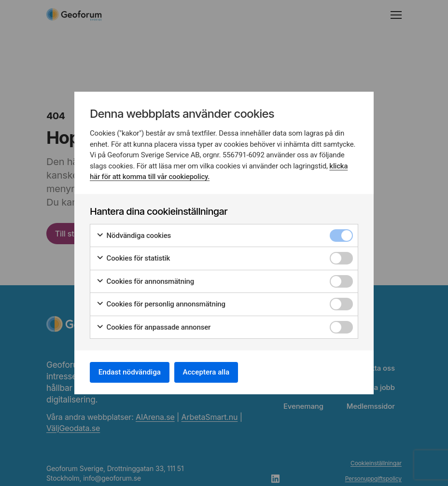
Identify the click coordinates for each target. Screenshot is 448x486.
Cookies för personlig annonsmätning (161, 303)
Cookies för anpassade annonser (153, 326)
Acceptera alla (215, 372)
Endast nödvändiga (133, 372)
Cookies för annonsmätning (145, 280)
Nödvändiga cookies (133, 234)
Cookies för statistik (133, 257)
